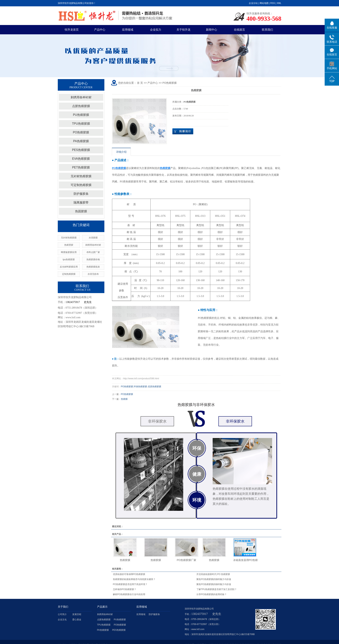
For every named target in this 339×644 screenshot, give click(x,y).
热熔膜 (124, 399)
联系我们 (267, 30)
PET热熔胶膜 (81, 167)
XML (279, 3)
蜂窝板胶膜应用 (69, 252)
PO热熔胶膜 (81, 132)
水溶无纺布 (93, 274)
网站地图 (264, 3)
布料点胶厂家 (93, 252)
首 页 (140, 83)
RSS (273, 3)
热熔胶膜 (125, 560)
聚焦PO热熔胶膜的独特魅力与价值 (214, 579)
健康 (197, 474)
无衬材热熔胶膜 (81, 176)
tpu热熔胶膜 (69, 260)
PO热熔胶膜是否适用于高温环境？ (130, 584)
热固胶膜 (81, 211)
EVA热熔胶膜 (81, 159)
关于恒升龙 (183, 30)
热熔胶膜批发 (93, 267)
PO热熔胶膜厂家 (186, 560)
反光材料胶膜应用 (69, 267)
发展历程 (77, 614)
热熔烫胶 (69, 245)
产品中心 (100, 30)
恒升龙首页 (72, 30)
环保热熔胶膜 (140, 387)
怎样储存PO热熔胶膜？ (125, 589)
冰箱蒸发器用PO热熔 (245, 560)
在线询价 (183, 131)
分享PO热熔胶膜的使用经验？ (211, 594)
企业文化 (62, 620)
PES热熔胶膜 (81, 150)
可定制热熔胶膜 (81, 185)
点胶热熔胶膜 (81, 106)
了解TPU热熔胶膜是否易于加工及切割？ (217, 589)
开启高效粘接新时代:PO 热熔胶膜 (213, 574)
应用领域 (128, 30)
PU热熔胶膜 (81, 115)
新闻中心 (212, 30)
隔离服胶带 (81, 203)
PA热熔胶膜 (81, 141)
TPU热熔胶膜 (81, 124)
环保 (197, 448)
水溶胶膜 (93, 238)
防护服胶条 (81, 194)
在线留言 (239, 30)
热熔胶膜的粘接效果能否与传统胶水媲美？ (134, 579)
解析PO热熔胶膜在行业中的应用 (129, 594)
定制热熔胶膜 (69, 274)
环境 (197, 500)
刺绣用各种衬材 (81, 97)
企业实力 (156, 30)
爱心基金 (77, 620)
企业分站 (253, 3)
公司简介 (62, 614)
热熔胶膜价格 (93, 260)
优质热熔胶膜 (154, 387)
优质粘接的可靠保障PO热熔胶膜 (129, 574)
